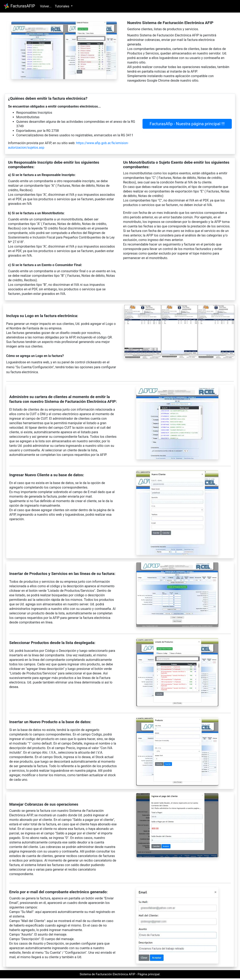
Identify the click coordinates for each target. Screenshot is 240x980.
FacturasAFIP (19, 6)
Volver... (46, 6)
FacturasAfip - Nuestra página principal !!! (187, 124)
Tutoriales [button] (62, 6)
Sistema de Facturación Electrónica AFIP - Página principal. (120, 974)
